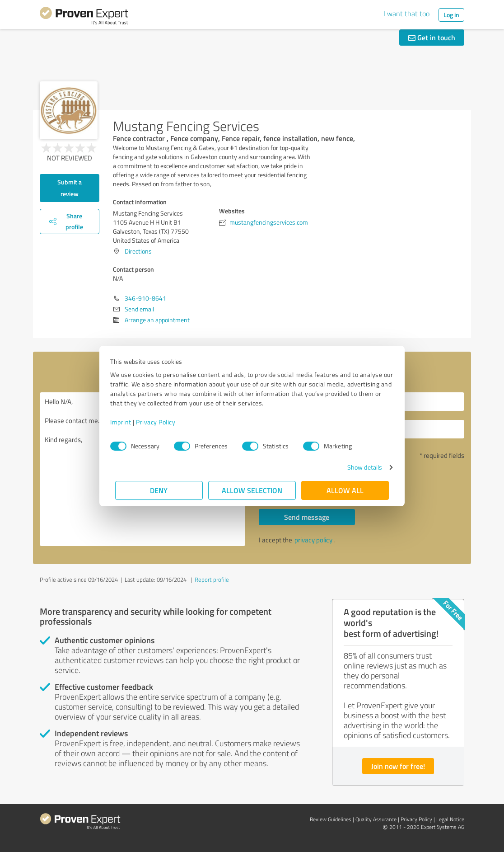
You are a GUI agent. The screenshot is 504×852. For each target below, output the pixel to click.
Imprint (126, 422)
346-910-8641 (145, 298)
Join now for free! (398, 766)
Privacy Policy (161, 422)
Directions (138, 251)
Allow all (345, 490)
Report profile (212, 579)
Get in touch (432, 37)
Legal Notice (450, 819)
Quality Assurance (376, 819)
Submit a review (70, 188)
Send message (307, 517)
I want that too (406, 14)
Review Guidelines (331, 819)
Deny (159, 490)
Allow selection (252, 490)
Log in (451, 15)
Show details (360, 467)
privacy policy (313, 540)
